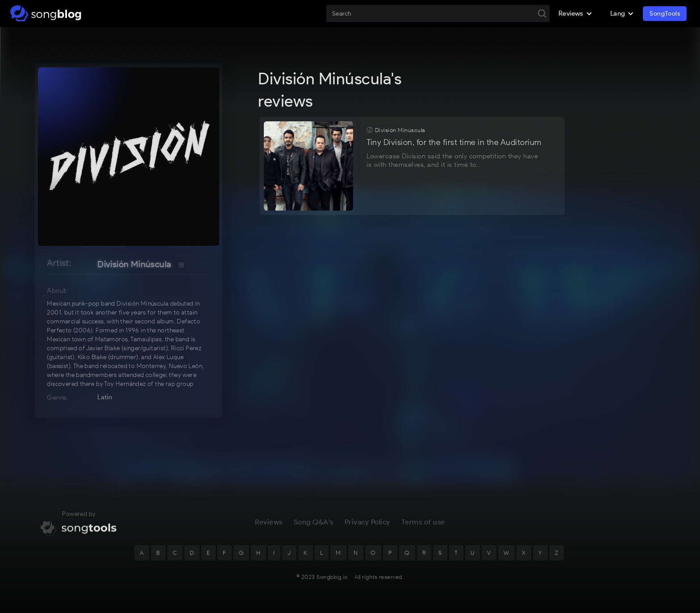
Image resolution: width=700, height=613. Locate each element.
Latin (105, 397)
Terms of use (423, 526)
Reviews (269, 526)
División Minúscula (134, 264)
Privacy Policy (367, 526)
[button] (575, 13)
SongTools (665, 14)
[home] (46, 13)
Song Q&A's (314, 526)
